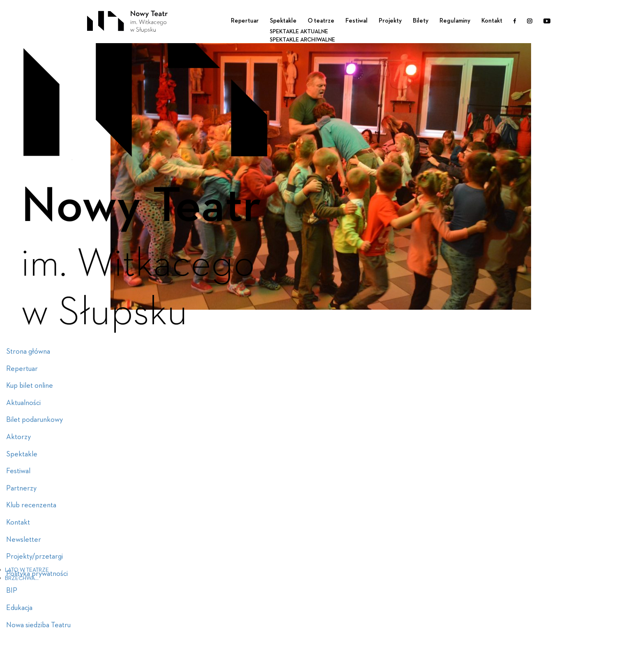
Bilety (421, 21)
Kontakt (492, 21)
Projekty (390, 21)
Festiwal (357, 21)
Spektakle (283, 21)
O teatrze (321, 21)
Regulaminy (455, 21)
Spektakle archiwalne (303, 40)
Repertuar (245, 21)
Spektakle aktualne (299, 32)
